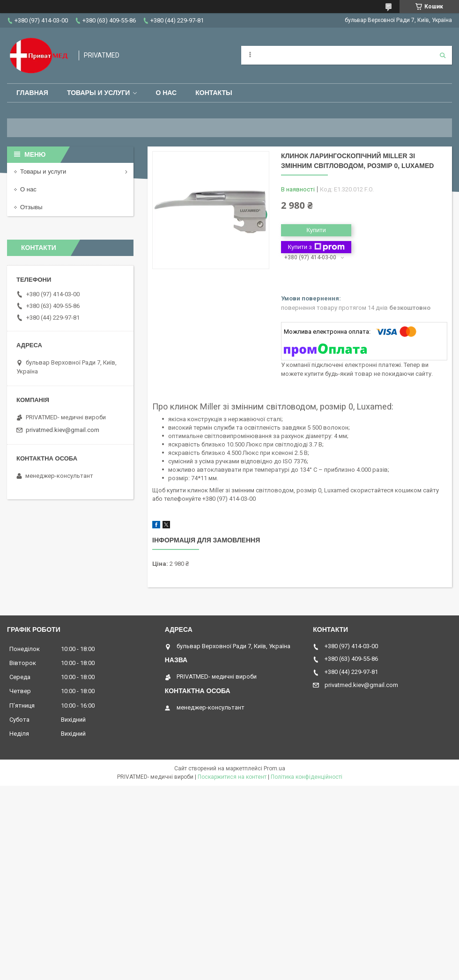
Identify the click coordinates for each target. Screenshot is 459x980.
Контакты (214, 93)
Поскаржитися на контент (232, 777)
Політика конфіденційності (307, 777)
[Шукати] (443, 55)
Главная (32, 93)
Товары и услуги (99, 93)
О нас (166, 93)
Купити (316, 230)
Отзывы (31, 207)
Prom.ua (274, 768)
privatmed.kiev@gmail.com (63, 430)
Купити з (316, 247)
